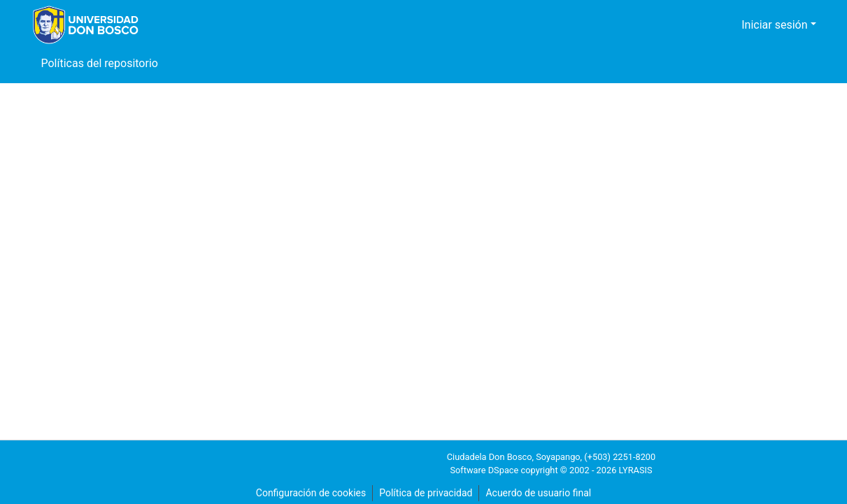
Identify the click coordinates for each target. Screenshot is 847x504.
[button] (719, 25)
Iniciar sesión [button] (779, 25)
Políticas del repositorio (99, 64)
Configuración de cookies (308, 493)
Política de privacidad (425, 493)
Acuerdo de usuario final (540, 493)
